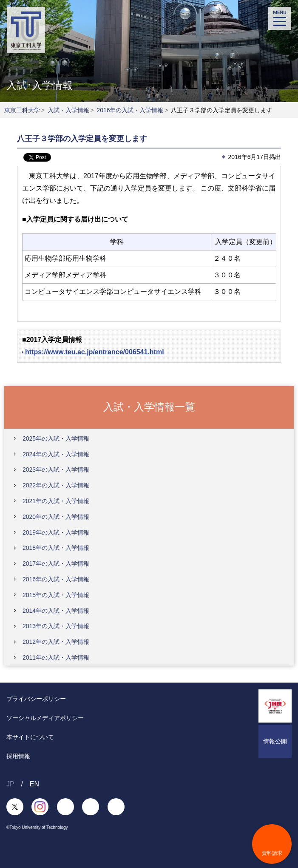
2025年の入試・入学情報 (56, 438)
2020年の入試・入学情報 (56, 517)
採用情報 (18, 756)
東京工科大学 (22, 110)
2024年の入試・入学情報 (56, 454)
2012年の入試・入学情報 (56, 642)
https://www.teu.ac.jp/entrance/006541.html (95, 352)
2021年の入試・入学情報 (56, 501)
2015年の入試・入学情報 (56, 595)
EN (34, 784)
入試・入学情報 (68, 110)
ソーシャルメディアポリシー (45, 718)
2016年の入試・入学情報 (130, 110)
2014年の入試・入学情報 (56, 611)
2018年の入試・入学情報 (56, 548)
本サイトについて (30, 737)
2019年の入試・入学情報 (56, 532)
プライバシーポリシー (36, 699)
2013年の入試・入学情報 (56, 626)
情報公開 (275, 741)
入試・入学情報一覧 (149, 407)
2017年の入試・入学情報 (56, 563)
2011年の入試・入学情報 (56, 657)
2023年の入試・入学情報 (56, 470)
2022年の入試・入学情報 (56, 485)
